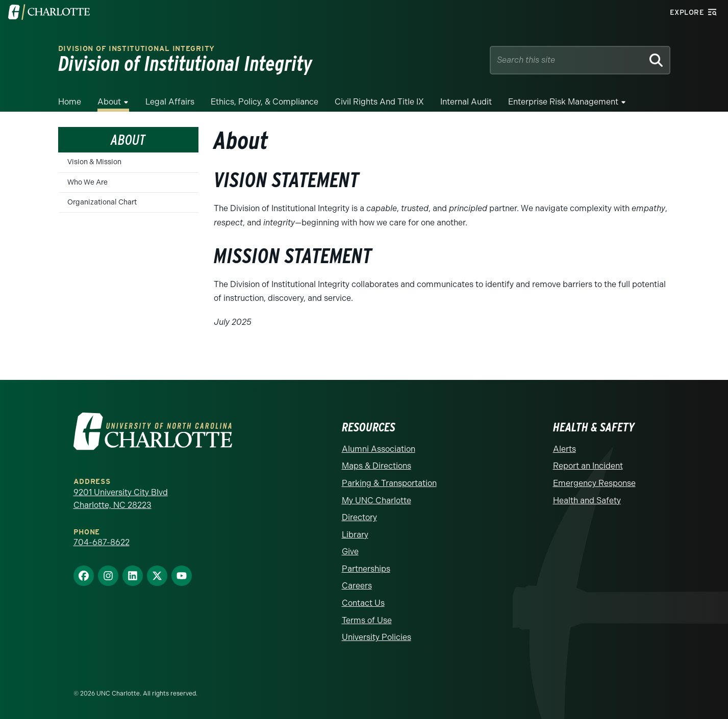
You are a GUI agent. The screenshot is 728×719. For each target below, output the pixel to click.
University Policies (376, 637)
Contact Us (363, 603)
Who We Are (87, 182)
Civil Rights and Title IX (379, 102)
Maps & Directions (376, 466)
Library (355, 535)
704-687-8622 (102, 542)
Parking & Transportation (389, 483)
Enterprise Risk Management (563, 102)
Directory (359, 517)
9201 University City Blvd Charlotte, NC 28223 (121, 499)
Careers (357, 586)
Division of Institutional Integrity (137, 49)
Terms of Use (367, 620)
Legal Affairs (170, 102)
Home (70, 102)
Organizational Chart (102, 202)
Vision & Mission (94, 162)
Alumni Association (379, 449)
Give (350, 551)
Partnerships (366, 569)
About (109, 102)
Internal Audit (466, 102)
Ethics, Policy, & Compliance (265, 102)
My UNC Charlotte (376, 500)
